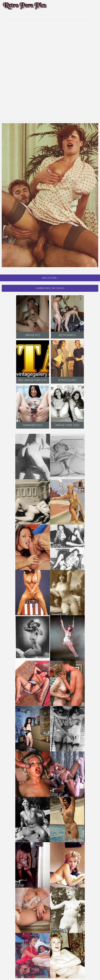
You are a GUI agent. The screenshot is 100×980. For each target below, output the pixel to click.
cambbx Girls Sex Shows (50, 288)
